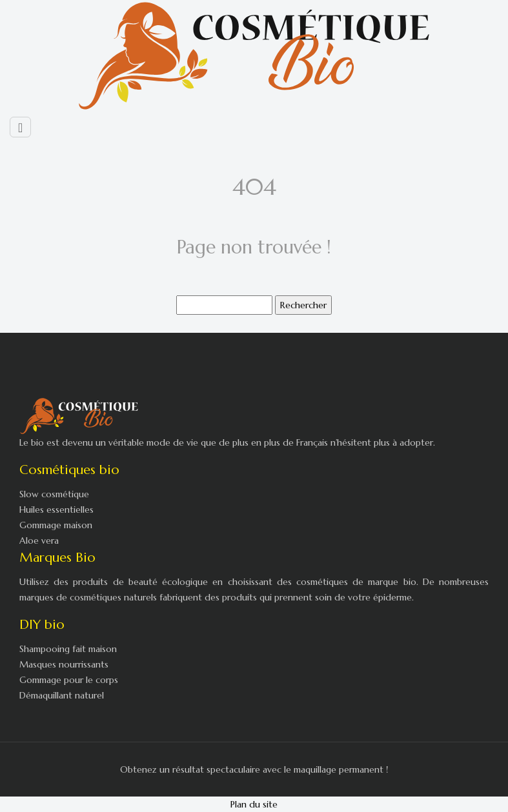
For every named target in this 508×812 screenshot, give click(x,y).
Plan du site (254, 804)
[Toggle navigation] (20, 127)
